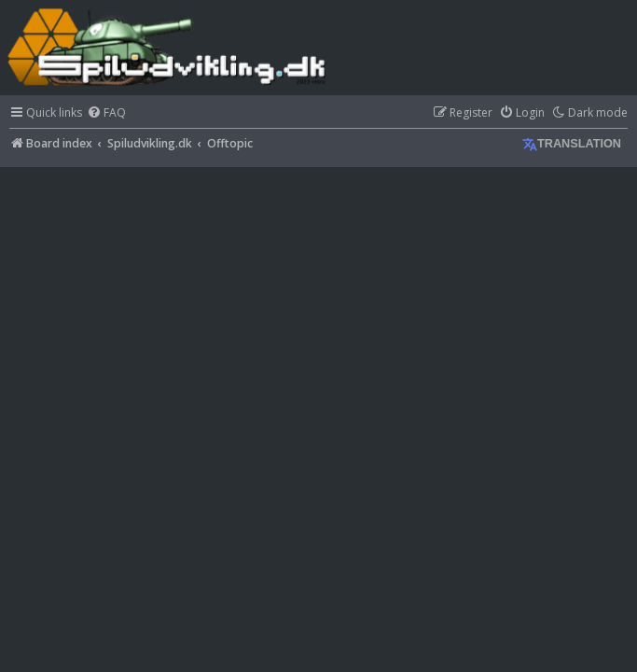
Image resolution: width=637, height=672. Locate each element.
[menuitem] (106, 113)
